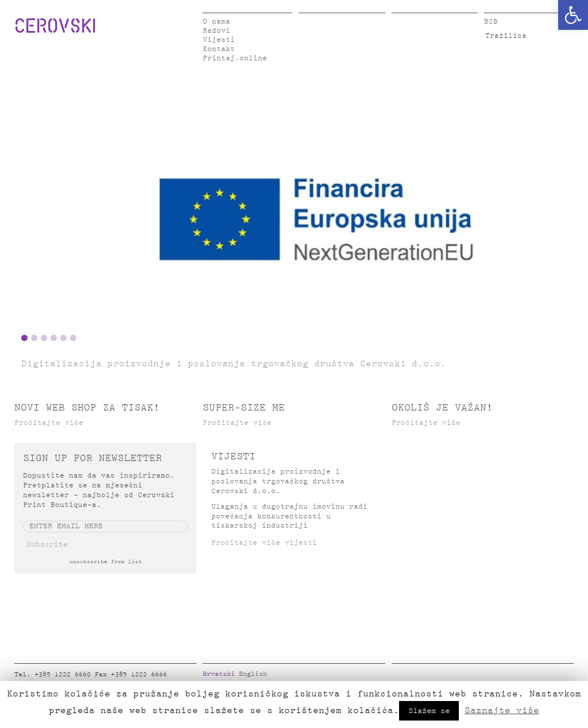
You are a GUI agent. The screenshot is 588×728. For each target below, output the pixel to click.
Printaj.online (235, 58)
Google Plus (485, 677)
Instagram (451, 677)
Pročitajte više (49, 423)
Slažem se (429, 711)
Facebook (399, 677)
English (253, 674)
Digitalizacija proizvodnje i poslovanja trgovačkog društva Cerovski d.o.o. (278, 481)
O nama (216, 22)
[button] (573, 15)
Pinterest (468, 677)
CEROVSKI (55, 25)
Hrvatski (219, 674)
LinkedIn (434, 677)
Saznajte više (502, 710)
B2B (491, 22)
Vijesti (219, 40)
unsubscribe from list (106, 562)
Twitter (416, 677)
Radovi (216, 31)
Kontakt (219, 49)
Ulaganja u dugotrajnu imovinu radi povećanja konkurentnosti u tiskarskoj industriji (289, 516)
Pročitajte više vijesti (264, 543)
